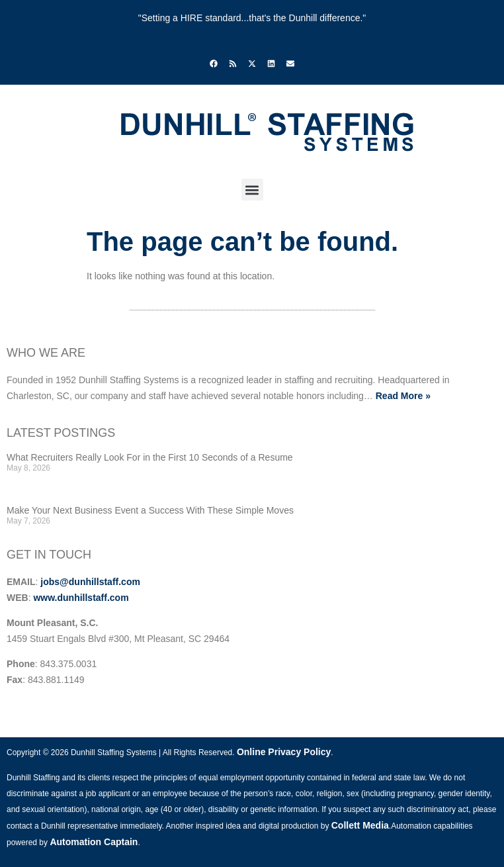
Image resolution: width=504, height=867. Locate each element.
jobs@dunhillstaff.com (90, 582)
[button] (252, 190)
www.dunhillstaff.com (81, 598)
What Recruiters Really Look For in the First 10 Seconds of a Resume (150, 457)
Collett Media (360, 825)
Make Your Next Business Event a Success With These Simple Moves (150, 510)
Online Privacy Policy (284, 752)
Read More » (403, 396)
